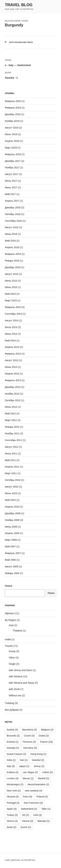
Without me (15, 695)
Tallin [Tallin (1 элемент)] (46, 809)
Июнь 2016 (11, 234)
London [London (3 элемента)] (13, 778)
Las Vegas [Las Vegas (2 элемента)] (30, 772)
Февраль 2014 (13, 354)
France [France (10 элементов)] (46, 742)
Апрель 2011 (12, 467)
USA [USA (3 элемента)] (37, 815)
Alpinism (10, 613)
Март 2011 (11, 473)
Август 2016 (12, 227)
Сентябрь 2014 (13, 314)
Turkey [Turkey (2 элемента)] (12, 815)
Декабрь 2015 (13, 267)
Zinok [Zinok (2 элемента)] (11, 827)
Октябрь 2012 (13, 400)
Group (12, 651)
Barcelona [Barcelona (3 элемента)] (29, 730)
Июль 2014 (11, 327)
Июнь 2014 (11, 334)
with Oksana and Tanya (21, 42)
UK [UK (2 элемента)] (25, 815)
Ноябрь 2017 (12, 167)
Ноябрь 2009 (12, 520)
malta (8, 639)
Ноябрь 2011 (12, 433)
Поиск (9, 586)
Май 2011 (10, 460)
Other (12, 658)
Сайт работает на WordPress (20, 860)
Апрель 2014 (12, 347)
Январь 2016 (12, 261)
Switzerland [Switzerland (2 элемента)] (29, 809)
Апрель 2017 (12, 201)
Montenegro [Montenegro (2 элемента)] (15, 784)
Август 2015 (12, 274)
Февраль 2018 (13, 154)
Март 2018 (11, 148)
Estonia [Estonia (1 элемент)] (13, 742)
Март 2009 (11, 540)
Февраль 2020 (13, 101)
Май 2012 (10, 413)
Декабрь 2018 (13, 114)
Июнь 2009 (11, 527)
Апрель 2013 (12, 374)
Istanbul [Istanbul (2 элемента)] (38, 760)
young (25, 21)
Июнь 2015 (11, 287)
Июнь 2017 (11, 187)
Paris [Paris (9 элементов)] (28, 797)
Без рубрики (12, 710)
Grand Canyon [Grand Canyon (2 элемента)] (16, 754)
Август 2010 (12, 487)
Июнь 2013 (11, 367)
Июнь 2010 (11, 493)
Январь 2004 (12, 573)
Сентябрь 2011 (13, 440)
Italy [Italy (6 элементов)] (11, 766)
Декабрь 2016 (13, 207)
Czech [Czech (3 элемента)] (29, 736)
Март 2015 (11, 300)
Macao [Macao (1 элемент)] (28, 778)
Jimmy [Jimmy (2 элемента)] (39, 766)
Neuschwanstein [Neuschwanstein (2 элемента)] (38, 784)
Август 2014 (12, 320)
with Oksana (16, 676)
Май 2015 (10, 294)
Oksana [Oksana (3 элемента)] (13, 797)
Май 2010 (10, 500)
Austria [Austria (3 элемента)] (12, 730)
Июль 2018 (11, 134)
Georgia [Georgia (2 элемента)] (13, 748)
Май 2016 (10, 241)
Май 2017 (10, 194)
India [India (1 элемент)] (11, 760)
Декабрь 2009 (13, 513)
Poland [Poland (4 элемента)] (42, 797)
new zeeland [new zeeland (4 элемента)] (34, 791)
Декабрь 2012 (13, 387)
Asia (11, 625)
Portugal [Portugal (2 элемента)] (13, 803)
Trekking (10, 703)
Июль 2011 (11, 453)
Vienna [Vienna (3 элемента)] (28, 821)
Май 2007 (10, 546)
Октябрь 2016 (13, 214)
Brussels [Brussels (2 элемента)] (13, 736)
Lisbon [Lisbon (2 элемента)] (47, 772)
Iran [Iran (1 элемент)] (24, 760)
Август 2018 (12, 128)
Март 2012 (11, 420)
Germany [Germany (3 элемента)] (30, 748)
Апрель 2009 (12, 533)
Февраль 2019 (13, 108)
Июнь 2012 (11, 407)
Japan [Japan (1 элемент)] (24, 766)
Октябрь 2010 (13, 480)
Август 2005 (12, 566)
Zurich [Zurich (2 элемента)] (26, 827)
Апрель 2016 (12, 247)
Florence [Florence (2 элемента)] (29, 742)
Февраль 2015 (13, 307)
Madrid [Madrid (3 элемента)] (43, 778)
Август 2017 (12, 174)
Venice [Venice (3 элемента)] (12, 821)
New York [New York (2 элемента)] (14, 791)
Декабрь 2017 (13, 161)
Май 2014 (10, 340)
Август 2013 (12, 360)
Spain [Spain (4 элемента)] (12, 809)
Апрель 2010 (12, 507)
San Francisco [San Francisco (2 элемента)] (33, 803)
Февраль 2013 (13, 380)
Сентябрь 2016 (13, 221)
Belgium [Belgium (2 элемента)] (47, 730)
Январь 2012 (12, 427)
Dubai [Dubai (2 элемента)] (44, 736)
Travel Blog (19, 5)
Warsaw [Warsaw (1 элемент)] (43, 821)
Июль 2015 (11, 281)
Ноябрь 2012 (12, 394)
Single (12, 664)
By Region (10, 620)
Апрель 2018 (12, 141)
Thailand (17, 631)
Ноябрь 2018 (12, 121)
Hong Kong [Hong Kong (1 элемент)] (38, 754)
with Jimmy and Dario (20, 670)
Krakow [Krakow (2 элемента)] (13, 772)
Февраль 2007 (13, 553)
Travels (9, 646)
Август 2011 (12, 447)
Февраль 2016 (13, 254)
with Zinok (14, 689)
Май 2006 (10, 560)
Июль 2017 (11, 181)
